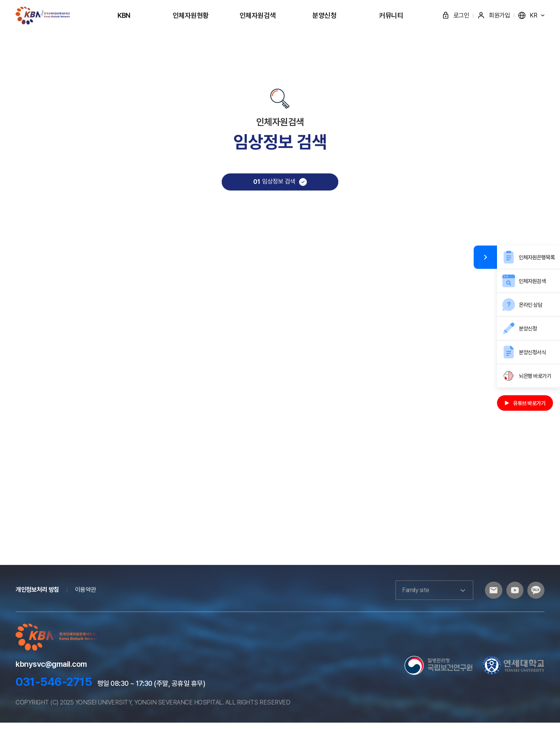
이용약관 (86, 596)
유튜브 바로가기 (525, 403)
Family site (428, 596)
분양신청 (324, 15)
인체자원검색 (258, 15)
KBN (124, 15)
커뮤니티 (391, 15)
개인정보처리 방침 (37, 596)
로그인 (456, 15)
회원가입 (493, 15)
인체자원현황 (191, 15)
